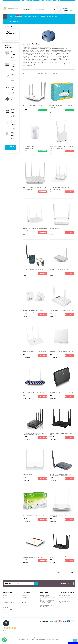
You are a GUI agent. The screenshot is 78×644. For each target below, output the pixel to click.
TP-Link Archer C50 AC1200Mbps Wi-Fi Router (34, 106)
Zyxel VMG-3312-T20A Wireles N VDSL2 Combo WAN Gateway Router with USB (61, 393)
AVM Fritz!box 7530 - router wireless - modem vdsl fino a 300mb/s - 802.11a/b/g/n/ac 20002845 (34, 558)
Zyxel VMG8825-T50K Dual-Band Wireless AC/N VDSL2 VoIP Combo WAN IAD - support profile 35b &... (61, 353)
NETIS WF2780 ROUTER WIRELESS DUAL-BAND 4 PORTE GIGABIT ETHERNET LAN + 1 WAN (34, 434)
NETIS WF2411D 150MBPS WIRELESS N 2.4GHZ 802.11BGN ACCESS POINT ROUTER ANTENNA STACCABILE (60, 476)
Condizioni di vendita (8, 600)
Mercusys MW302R (28, 474)
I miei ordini (24, 598)
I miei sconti (24, 605)
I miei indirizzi (25, 600)
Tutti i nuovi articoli (11, 147)
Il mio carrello (25, 595)
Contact (5, 595)
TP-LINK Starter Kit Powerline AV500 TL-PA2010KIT (35, 515)
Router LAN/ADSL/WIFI (11, 33)
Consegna (5, 607)
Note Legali (5, 612)
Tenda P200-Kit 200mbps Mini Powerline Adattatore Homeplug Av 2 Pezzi (33, 311)
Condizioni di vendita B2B (9, 603)
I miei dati (24, 603)
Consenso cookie (73, 643)
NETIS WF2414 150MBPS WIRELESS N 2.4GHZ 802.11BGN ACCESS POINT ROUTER (33, 270)
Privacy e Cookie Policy (8, 610)
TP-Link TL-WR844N (54, 229)
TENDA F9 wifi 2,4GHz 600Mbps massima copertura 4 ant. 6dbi (59, 188)
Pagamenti (5, 605)
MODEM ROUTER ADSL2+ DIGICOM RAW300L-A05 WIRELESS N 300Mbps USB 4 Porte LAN (61, 148)
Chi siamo (5, 598)
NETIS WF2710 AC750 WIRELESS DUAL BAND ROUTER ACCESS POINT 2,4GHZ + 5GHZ (60, 270)
